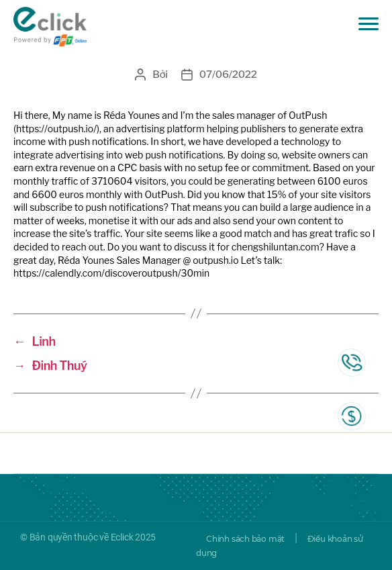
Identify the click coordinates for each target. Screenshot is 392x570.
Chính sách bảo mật (245, 539)
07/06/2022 (228, 75)
